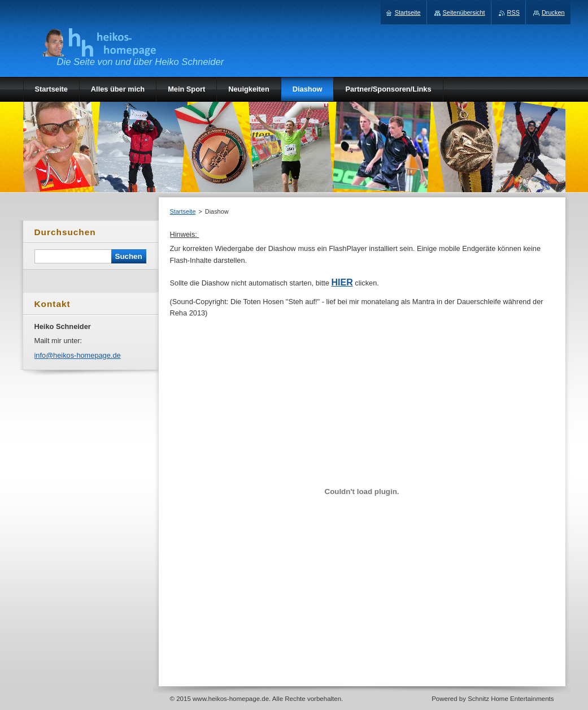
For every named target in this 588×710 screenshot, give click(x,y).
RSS (513, 12)
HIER (342, 282)
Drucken (553, 12)
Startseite (183, 211)
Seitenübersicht (464, 12)
